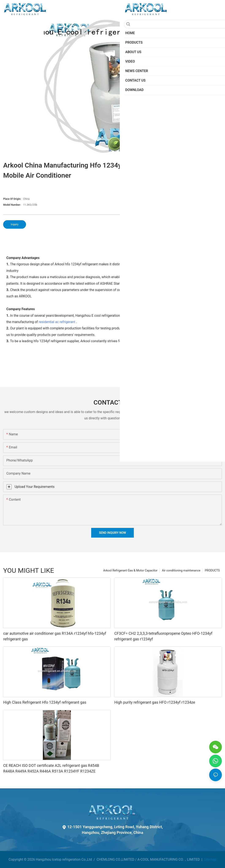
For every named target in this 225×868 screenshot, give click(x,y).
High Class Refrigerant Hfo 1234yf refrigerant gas (45, 702)
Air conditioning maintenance (181, 570)
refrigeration (195, 290)
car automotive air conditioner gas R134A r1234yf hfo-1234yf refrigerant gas (55, 636)
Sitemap (210, 859)
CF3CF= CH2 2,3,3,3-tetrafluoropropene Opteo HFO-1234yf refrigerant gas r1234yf (163, 636)
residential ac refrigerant (57, 322)
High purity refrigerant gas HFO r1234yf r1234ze (155, 702)
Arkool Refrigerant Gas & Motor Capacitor (130, 570)
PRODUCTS (212, 570)
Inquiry (15, 224)
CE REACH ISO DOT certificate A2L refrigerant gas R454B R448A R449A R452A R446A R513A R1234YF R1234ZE (51, 768)
